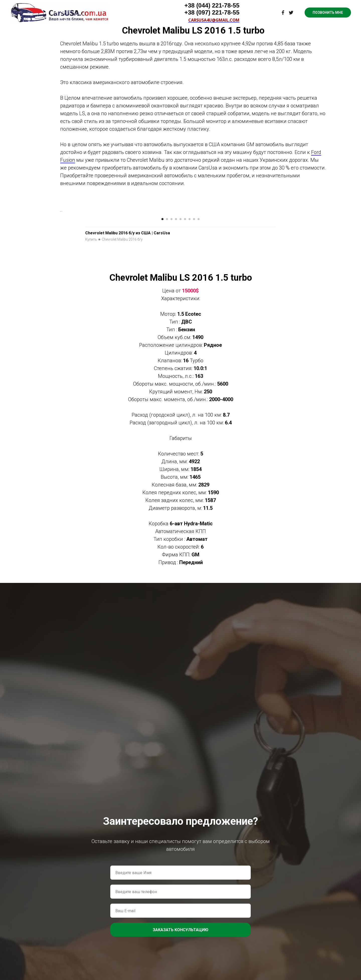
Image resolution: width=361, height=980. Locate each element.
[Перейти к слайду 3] (171, 357)
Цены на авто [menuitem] (170, 5)
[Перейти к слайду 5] (180, 357)
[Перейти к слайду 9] (199, 357)
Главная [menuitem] (112, 5)
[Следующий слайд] (301, 280)
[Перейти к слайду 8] (194, 357)
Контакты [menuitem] (231, 5)
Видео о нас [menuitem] (138, 5)
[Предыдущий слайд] (60, 280)
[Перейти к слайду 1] (162, 357)
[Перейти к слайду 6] (185, 357)
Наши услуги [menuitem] (202, 5)
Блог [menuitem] (252, 5)
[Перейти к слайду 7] (190, 357)
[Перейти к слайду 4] (176, 357)
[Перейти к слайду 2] (167, 357)
